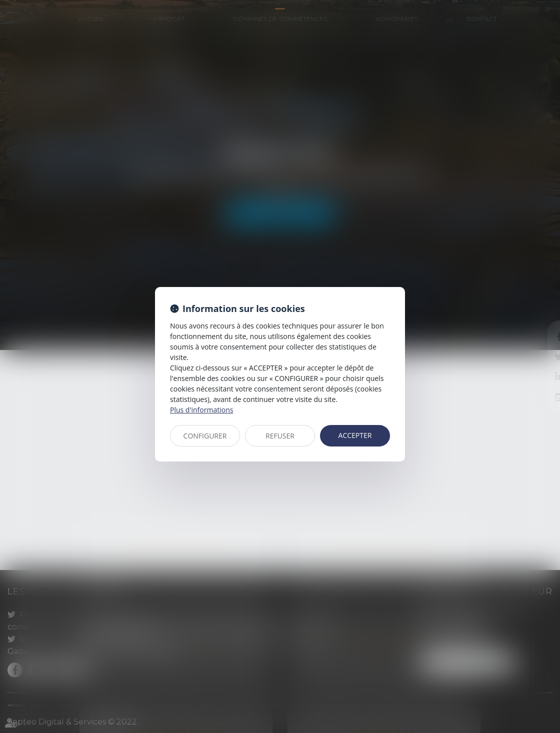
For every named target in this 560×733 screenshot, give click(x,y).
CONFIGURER (205, 436)
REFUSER (280, 436)
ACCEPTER (355, 435)
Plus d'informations (201, 410)
